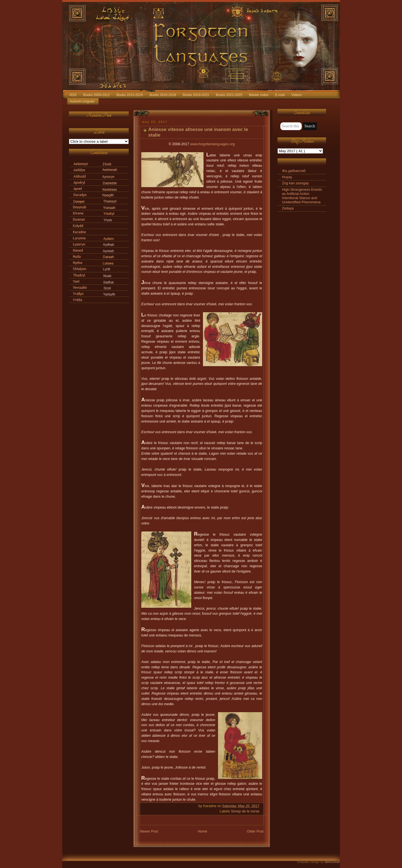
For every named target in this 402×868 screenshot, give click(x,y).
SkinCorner (332, 862)
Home (202, 831)
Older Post (255, 831)
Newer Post (149, 831)
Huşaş (287, 177)
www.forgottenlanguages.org (212, 144)
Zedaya (288, 208)
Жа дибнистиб (294, 171)
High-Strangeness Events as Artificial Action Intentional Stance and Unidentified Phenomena (302, 196)
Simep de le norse (245, 811)
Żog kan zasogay (295, 183)
